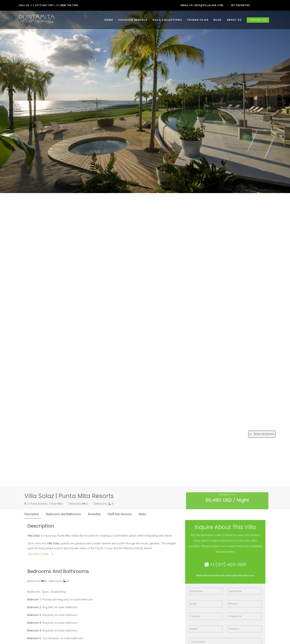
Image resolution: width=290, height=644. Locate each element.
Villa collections (167, 20)
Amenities (94, 514)
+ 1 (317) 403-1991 (42, 5)
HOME (109, 20)
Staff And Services (120, 514)
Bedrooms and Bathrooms (63, 514)
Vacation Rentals (133, 20)
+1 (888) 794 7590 (67, 5)
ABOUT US (234, 20)
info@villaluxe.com (209, 5)
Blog (218, 20)
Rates (143, 514)
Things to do (198, 20)
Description (32, 514)
